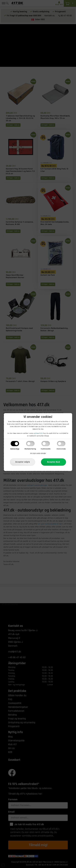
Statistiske (61, 449)
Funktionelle (46, 449)
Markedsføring (30, 449)
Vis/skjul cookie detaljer (38, 453)
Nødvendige (15, 449)
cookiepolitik (38, 433)
